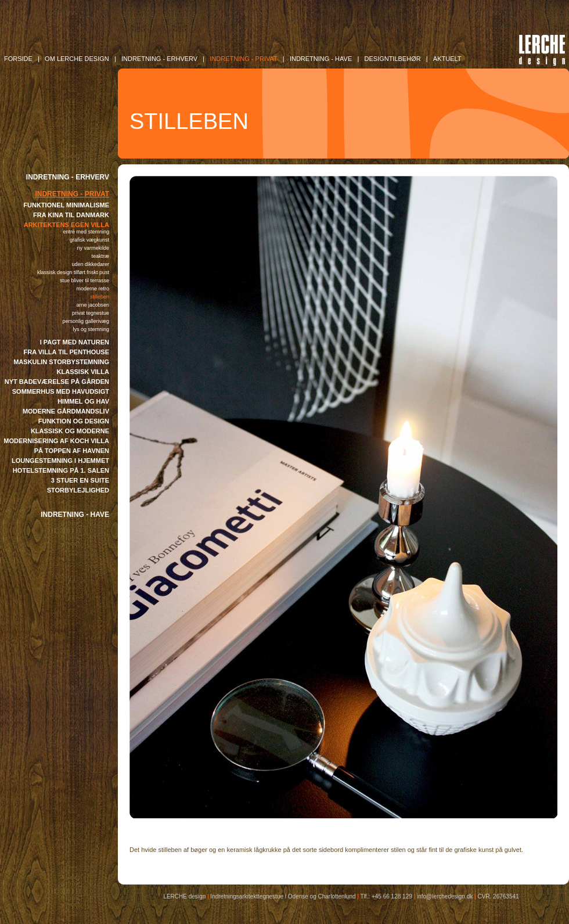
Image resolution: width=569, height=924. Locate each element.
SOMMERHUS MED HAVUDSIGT (61, 391)
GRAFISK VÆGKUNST (89, 240)
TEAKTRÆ (100, 256)
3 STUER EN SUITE (80, 480)
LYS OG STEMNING (91, 329)
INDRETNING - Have (321, 59)
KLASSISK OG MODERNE (70, 431)
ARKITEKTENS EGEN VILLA (66, 225)
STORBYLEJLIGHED (78, 490)
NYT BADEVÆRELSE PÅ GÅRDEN (57, 382)
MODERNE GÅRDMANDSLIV (66, 411)
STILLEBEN (100, 297)
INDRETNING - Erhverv (159, 59)
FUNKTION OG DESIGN (74, 421)
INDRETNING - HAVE (75, 515)
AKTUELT (447, 59)
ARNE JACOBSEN (93, 305)
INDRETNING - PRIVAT (72, 194)
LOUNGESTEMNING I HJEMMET (60, 461)
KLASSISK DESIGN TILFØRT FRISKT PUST (73, 272)
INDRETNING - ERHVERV (68, 177)
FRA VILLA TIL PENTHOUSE (67, 352)
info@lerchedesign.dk (445, 896)
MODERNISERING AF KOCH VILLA (56, 441)
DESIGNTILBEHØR (392, 59)
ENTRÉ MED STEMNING (86, 232)
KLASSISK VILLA (83, 372)
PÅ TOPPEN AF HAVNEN (72, 451)
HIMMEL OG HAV (83, 401)
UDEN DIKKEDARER (90, 264)
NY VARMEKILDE (93, 248)
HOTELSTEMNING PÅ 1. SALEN (61, 470)
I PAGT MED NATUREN (75, 342)
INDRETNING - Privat (243, 59)
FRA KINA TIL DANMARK (71, 215)
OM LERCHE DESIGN (77, 59)
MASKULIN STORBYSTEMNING (61, 362)
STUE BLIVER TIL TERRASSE (84, 281)
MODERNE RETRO (93, 289)
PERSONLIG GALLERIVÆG (86, 321)
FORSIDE (18, 59)
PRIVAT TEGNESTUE (91, 313)
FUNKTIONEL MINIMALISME (66, 205)
